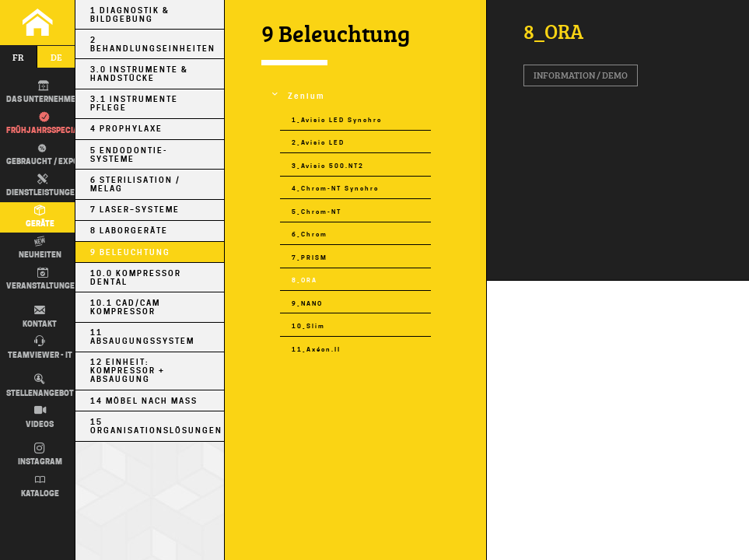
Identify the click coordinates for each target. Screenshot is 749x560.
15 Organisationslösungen (156, 426)
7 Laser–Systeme (135, 210)
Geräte (40, 217)
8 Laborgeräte (129, 231)
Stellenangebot (40, 386)
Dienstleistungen (43, 186)
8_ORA (304, 280)
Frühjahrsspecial (44, 124)
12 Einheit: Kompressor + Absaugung (128, 371)
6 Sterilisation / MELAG (135, 184)
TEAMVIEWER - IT (40, 348)
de (56, 57)
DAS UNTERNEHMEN (44, 93)
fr (18, 57)
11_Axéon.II (316, 350)
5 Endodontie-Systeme (129, 155)
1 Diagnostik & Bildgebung (130, 15)
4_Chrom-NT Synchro (335, 189)
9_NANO (307, 304)
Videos (40, 417)
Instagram (40, 455)
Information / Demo (581, 75)
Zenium (306, 96)
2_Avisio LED (318, 143)
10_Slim (308, 326)
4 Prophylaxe (126, 129)
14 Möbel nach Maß (144, 401)
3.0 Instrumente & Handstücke (139, 74)
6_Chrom (310, 234)
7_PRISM (310, 258)
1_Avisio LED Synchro (337, 120)
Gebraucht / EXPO (40, 154)
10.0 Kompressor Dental (136, 278)
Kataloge (40, 486)
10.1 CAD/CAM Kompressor (125, 307)
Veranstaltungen (43, 279)
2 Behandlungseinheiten (153, 44)
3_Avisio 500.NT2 (328, 166)
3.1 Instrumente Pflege (134, 103)
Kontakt (40, 317)
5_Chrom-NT (317, 212)
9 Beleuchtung (130, 252)
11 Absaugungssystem (142, 337)
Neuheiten (40, 248)
